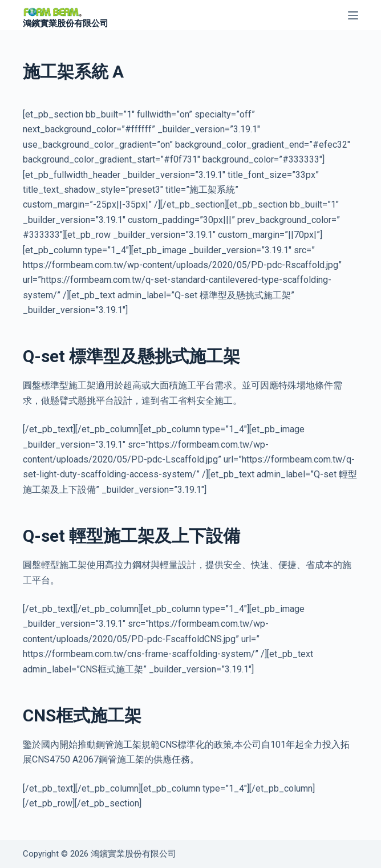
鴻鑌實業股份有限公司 (66, 23)
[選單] (353, 15)
